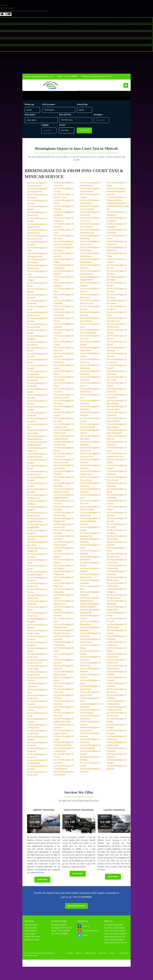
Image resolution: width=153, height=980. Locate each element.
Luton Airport (30, 935)
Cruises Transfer (114, 811)
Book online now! (76, 907)
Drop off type (82, 106)
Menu (126, 85)
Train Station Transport (79, 811)
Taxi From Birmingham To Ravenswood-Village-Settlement (90, 522)
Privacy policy (29, 957)
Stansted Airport (31, 932)
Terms (49, 954)
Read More (42, 881)
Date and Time (65, 116)
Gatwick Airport (31, 929)
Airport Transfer (43, 811)
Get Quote (84, 132)
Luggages (45, 126)
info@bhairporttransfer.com (42, 77)
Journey (62, 126)
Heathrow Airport (31, 926)
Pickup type (29, 106)
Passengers (98, 116)
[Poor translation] (8, 14)
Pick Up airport (49, 106)
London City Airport (32, 938)
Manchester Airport (32, 941)
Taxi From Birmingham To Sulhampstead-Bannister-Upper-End (117, 193)
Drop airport (30, 116)
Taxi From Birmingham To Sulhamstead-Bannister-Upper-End (118, 207)
